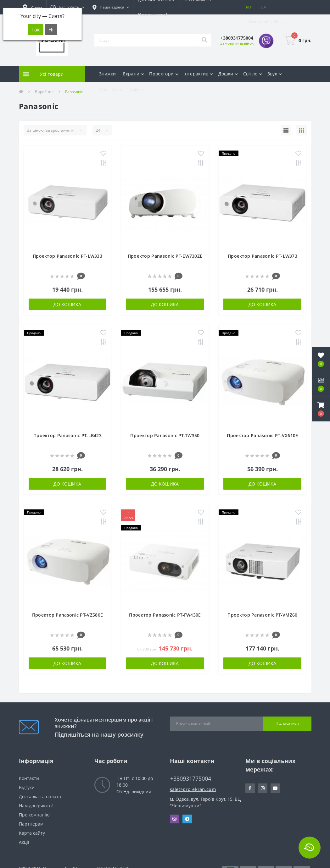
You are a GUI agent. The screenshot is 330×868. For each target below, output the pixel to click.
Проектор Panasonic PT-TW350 (165, 435)
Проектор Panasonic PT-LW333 (67, 256)
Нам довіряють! (153, 14)
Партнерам (31, 824)
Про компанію (34, 815)
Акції (24, 842)
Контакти (29, 778)
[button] (67, 7)
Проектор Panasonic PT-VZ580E (67, 615)
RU (249, 7)
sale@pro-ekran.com (193, 789)
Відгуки (27, 787)
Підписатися (287, 723)
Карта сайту (32, 833)
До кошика (67, 304)
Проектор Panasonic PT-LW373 (263, 256)
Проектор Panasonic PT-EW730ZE (165, 256)
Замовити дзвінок (237, 43)
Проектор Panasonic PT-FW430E (165, 615)
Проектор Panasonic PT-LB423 (67, 435)
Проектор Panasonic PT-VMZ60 (262, 615)
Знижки (108, 74)
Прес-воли (111, 89)
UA (263, 7)
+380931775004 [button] (191, 779)
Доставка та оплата (40, 797)
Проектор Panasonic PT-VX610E (262, 435)
